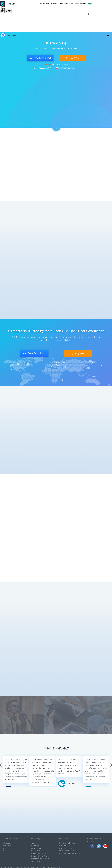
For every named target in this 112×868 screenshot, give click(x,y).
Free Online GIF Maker (67, 843)
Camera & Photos (37, 851)
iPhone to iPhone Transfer (40, 856)
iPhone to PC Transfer (39, 854)
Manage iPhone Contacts (40, 859)
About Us (7, 843)
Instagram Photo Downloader (70, 854)
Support (6, 851)
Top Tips (34, 843)
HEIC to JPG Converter (67, 851)
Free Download (40, 58)
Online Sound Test (66, 848)
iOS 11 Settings (36, 848)
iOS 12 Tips (35, 846)
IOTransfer (9, 35)
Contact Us (7, 846)
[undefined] (8, 11)
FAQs (5, 848)
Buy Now (72, 58)
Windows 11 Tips (37, 861)
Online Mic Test (65, 846)
